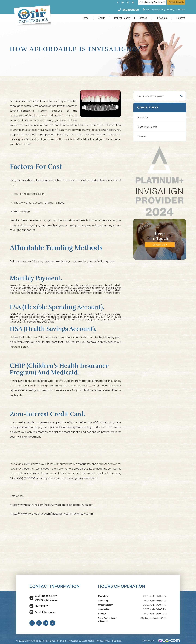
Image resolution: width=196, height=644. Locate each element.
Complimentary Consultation (152, 2)
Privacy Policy (103, 638)
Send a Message (45, 610)
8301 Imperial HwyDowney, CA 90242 (46, 597)
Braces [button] (143, 18)
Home (85, 18)
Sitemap (117, 638)
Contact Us (159, 245)
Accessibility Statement (81, 638)
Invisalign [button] (162, 18)
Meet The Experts (148, 127)
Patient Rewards (176, 2)
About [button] (101, 18)
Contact (181, 18)
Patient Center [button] (122, 18)
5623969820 (131, 10)
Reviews (143, 137)
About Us (143, 117)
